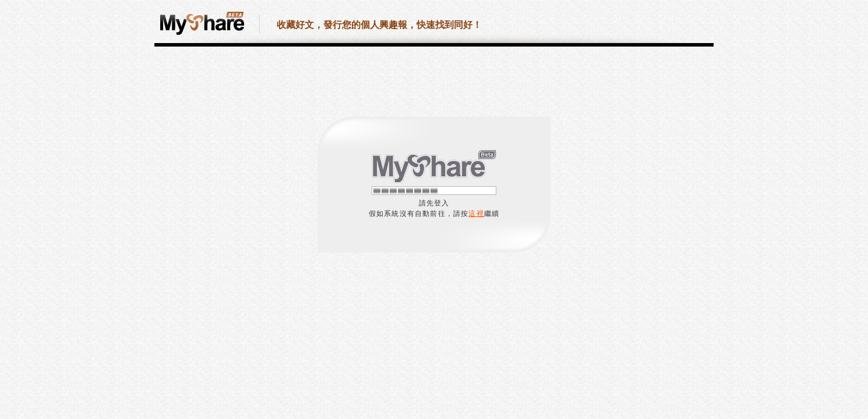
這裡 (476, 214)
